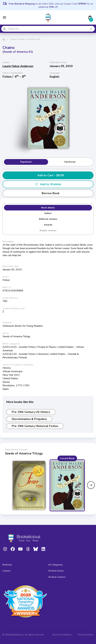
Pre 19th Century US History (31, 412)
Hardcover (70, 162)
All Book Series (56, 571)
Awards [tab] (48, 225)
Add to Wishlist (48, 184)
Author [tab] (48, 213)
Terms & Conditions (62, 635)
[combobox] (48, 29)
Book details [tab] (48, 208)
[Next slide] (91, 485)
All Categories (55, 565)
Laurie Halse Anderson (18, 66)
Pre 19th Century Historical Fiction (35, 426)
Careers (7, 571)
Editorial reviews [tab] (48, 219)
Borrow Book (48, 193)
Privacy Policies (86, 635)
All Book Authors (57, 577)
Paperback (26, 162)
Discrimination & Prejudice (29, 419)
